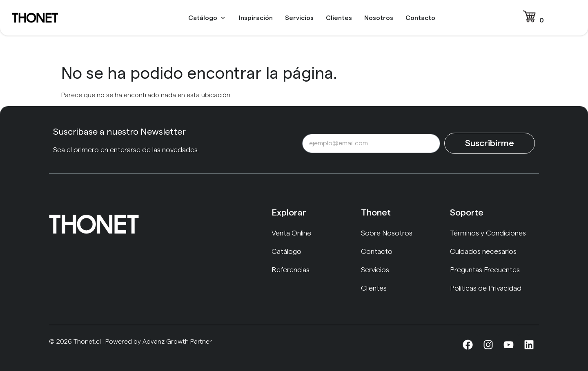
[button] (207, 18)
